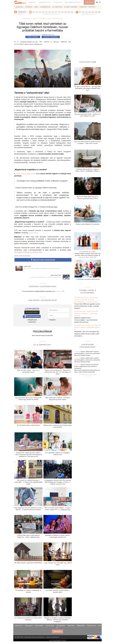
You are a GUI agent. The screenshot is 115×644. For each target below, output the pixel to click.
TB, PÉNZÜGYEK (57, 7)
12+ (99, 12)
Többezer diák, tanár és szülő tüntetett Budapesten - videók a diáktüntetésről (28, 536)
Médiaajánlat (29, 626)
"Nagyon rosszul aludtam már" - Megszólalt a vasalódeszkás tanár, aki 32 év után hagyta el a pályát (58, 372)
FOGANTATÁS (19, 7)
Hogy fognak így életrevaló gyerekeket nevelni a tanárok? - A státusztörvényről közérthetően (28, 509)
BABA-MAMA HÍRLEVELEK (73, 2)
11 (69, 12)
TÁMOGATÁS (89, 2)
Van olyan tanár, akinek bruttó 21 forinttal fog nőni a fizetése (45, 277)
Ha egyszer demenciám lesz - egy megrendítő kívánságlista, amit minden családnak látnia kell (88, 89)
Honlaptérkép (61, 626)
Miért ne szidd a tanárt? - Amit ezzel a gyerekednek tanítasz (28, 371)
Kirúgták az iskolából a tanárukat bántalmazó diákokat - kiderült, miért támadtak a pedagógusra (58, 620)
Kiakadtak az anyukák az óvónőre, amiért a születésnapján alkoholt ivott (58, 536)
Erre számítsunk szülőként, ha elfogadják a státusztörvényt (58, 454)
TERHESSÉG (29, 7)
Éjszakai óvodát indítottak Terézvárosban (88, 224)
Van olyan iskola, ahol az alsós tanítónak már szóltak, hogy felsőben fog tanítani (28, 399)
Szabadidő (42, 19)
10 (66, 12)
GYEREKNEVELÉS (45, 7)
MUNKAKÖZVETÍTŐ (44, 2)
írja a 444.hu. (34, 233)
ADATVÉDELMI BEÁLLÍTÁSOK (58, 640)
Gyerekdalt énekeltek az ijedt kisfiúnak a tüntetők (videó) (58, 591)
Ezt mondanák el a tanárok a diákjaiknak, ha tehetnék (28, 591)
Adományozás (92, 626)
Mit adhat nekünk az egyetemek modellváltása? (28, 563)
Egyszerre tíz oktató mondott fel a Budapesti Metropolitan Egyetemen (42, 269)
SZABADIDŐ (83, 7)
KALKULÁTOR (58, 2)
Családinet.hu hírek (30, 19)
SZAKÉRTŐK (32, 2)
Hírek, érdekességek (55, 19)
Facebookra (59, 291)
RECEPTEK (92, 7)
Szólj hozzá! (33, 37)
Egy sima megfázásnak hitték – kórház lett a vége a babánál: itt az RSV (88, 115)
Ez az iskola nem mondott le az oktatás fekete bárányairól (28, 619)
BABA (36, 7)
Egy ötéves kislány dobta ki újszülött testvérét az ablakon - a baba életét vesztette (88, 143)
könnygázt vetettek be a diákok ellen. (28, 252)
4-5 (90, 12)
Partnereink (71, 626)
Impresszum (19, 626)
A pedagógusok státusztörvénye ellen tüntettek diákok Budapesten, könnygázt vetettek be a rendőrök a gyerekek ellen (58, 482)
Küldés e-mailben (51, 37)
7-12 (96, 12)
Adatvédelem (39, 626)
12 (72, 12)
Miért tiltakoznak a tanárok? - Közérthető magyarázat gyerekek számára (58, 399)
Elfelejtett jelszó (33, 320)
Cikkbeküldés (81, 626)
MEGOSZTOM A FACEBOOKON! (43, 260)
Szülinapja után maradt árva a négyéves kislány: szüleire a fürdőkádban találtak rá (88, 170)
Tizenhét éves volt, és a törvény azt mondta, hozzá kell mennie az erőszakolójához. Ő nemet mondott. (86, 300)
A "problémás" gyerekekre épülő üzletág (88, 279)
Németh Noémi (36, 35)
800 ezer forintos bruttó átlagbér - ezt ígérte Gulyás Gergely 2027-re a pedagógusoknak (58, 509)
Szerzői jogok (50, 626)
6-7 (93, 12)
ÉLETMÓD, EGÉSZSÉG (71, 7)
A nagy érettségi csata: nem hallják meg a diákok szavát (58, 564)
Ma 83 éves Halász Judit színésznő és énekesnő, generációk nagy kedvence (88, 198)
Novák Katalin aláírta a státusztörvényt (28, 425)
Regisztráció (32, 322)
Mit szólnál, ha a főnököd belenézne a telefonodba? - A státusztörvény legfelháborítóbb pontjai (28, 482)
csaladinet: (87, 353)
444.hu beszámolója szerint (26, 174)
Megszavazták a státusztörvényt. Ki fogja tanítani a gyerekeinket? (58, 426)
